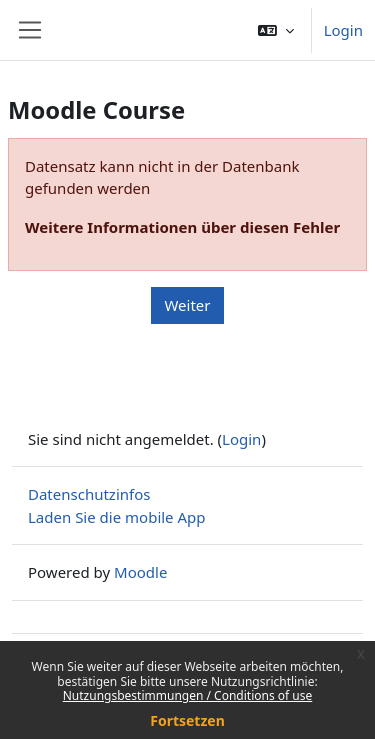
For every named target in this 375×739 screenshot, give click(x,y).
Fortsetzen (187, 720)
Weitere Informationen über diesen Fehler (182, 227)
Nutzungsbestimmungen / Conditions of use (187, 695)
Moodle (140, 572)
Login (343, 30)
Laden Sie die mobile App (117, 517)
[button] (276, 30)
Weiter (187, 305)
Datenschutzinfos (89, 494)
